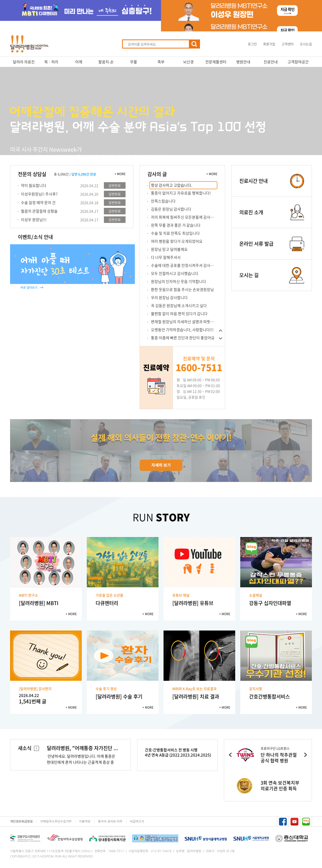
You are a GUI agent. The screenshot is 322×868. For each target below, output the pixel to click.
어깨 (79, 62)
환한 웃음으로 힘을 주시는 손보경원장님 (182, 290)
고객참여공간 (298, 62)
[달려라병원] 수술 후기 (119, 696)
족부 (161, 62)
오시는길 (306, 44)
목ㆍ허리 (51, 62)
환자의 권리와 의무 (110, 822)
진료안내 (271, 62)
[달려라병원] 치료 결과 (196, 696)
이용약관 (85, 822)
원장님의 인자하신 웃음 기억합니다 (178, 281)
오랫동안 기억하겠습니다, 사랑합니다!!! (182, 330)
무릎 (134, 62)
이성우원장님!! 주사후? (39, 194)
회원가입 (269, 44)
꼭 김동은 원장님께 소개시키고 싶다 (179, 306)
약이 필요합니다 (34, 185)
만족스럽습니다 (163, 201)
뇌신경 (188, 62)
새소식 (28, 748)
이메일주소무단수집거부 (56, 822)
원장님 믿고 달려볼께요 (169, 249)
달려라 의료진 (24, 62)
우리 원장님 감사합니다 (169, 298)
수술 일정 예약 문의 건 (38, 203)
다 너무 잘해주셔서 (166, 257)
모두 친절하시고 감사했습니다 (175, 273)
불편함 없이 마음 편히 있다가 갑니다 (179, 314)
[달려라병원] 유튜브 (193, 603)
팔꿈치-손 (106, 62)
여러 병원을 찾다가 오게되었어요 (177, 241)
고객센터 (288, 44)
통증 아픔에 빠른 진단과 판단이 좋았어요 (183, 338)
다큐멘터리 (107, 603)
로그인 (252, 44)
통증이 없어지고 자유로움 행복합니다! (181, 193)
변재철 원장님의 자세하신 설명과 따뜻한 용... (184, 322)
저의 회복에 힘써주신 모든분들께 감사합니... (184, 217)
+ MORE (120, 174)
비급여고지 (137, 822)
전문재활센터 (216, 62)
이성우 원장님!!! (34, 220)
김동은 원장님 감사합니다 (171, 209)
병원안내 (243, 62)
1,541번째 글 (46, 699)
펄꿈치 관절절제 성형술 (39, 211)
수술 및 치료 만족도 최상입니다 (175, 233)
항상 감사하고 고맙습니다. (172, 185)
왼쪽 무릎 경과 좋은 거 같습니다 (176, 225)
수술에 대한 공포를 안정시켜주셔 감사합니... (184, 265)
